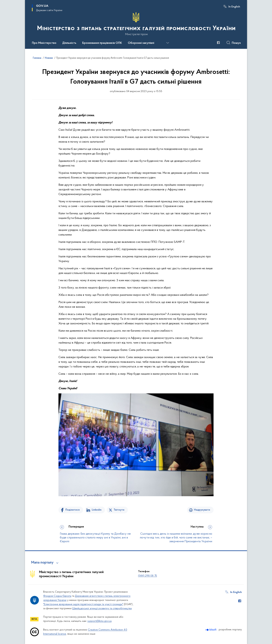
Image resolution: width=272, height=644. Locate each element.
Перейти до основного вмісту (2, 2)
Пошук (236, 43)
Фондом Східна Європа (57, 596)
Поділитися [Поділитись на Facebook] (73, 510)
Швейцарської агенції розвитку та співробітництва (102, 609)
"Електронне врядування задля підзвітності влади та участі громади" (83, 604)
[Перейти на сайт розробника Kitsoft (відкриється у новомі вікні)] (211, 630)
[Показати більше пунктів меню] (168, 43)
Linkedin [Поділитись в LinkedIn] (97, 510)
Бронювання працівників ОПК (102, 43)
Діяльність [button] (69, 43)
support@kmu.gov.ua (99, 621)
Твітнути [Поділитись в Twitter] (119, 510)
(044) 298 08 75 (148, 576)
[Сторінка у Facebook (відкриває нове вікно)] (218, 43)
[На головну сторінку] (136, 24)
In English (234, 7)
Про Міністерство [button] (44, 43)
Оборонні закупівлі (141, 43)
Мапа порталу (42, 563)
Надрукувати (202, 510)
